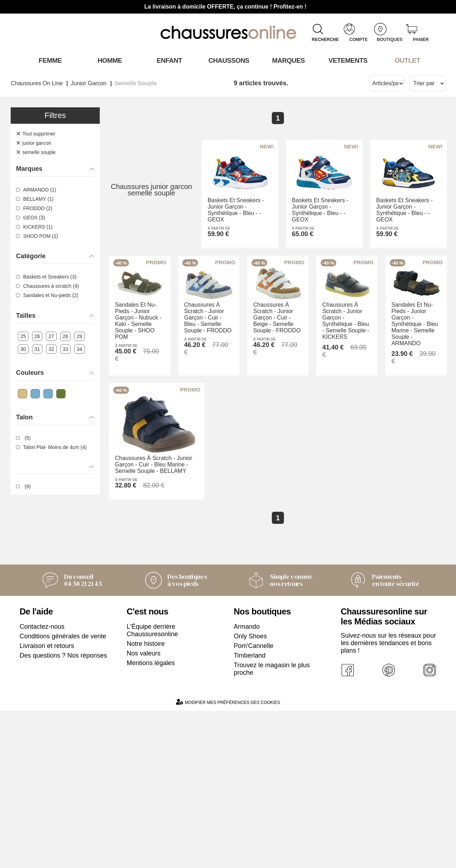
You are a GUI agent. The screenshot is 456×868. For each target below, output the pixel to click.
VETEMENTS (347, 60)
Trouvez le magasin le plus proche (272, 826)
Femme (49, 60)
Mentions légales (151, 820)
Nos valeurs (144, 811)
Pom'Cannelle (254, 803)
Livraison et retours (47, 803)
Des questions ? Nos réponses (63, 813)
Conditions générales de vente (63, 793)
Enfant (169, 60)
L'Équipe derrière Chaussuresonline (152, 788)
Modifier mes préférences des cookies (228, 859)
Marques (288, 60)
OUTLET (407, 60)
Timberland (250, 813)
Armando (247, 784)
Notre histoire (146, 801)
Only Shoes (250, 793)
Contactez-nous (42, 784)
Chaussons (228, 60)
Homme (109, 60)
